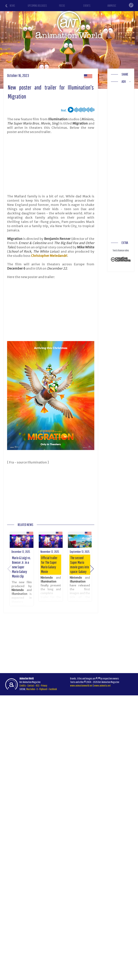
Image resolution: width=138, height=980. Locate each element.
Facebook (53, 689)
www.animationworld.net (81, 685)
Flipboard (43, 689)
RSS (38, 685)
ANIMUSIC (112, 6)
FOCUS (62, 6)
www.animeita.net (102, 685)
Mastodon (31, 689)
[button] (92, 569)
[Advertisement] (68, 164)
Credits (23, 685)
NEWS (12, 6)
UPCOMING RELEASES (37, 6)
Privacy (44, 685)
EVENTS (87, 6)
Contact (31, 685)
